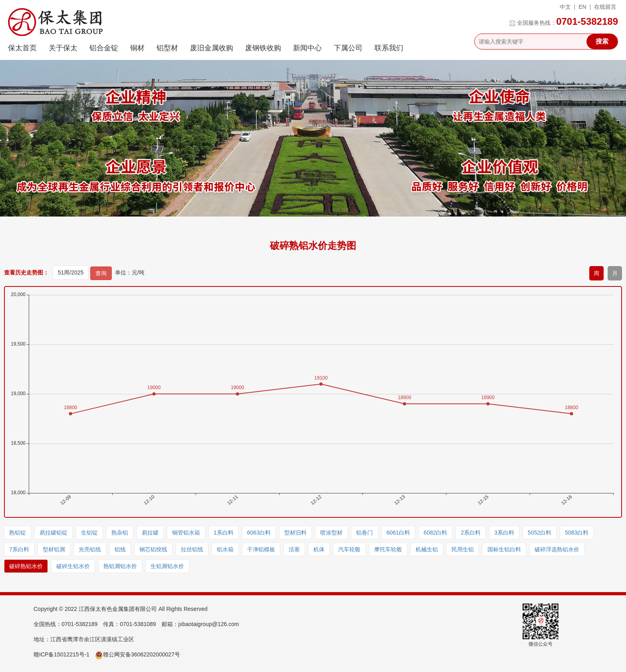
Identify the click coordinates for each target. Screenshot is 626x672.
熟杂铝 (120, 533)
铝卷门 (365, 533)
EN (582, 7)
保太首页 (22, 48)
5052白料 (540, 533)
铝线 (120, 549)
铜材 (137, 48)
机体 (319, 549)
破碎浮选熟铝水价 (557, 549)
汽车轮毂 (349, 549)
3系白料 (504, 533)
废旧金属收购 (212, 48)
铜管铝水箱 (186, 533)
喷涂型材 (331, 533)
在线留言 (605, 7)
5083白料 (577, 533)
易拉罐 (150, 533)
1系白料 (224, 533)
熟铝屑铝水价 (120, 566)
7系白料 (19, 549)
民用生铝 (463, 549)
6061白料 (398, 533)
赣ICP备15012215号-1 (61, 654)
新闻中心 (307, 48)
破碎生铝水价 (73, 566)
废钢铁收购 (263, 48)
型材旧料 (295, 533)
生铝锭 (89, 533)
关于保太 (63, 48)
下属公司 (348, 48)
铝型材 (167, 48)
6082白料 (435, 533)
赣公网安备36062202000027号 (138, 654)
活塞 (294, 549)
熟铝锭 (18, 533)
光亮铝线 (90, 549)
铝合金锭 (104, 48)
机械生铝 (427, 549)
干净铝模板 (261, 549)
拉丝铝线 (192, 549)
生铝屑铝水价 (167, 566)
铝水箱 (225, 549)
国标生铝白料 (504, 549)
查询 (101, 273)
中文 (565, 7)
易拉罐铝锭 (53, 533)
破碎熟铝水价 (26, 566)
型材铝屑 (54, 549)
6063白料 (259, 533)
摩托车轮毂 (388, 549)
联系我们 (389, 48)
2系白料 (471, 533)
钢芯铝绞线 (153, 549)
